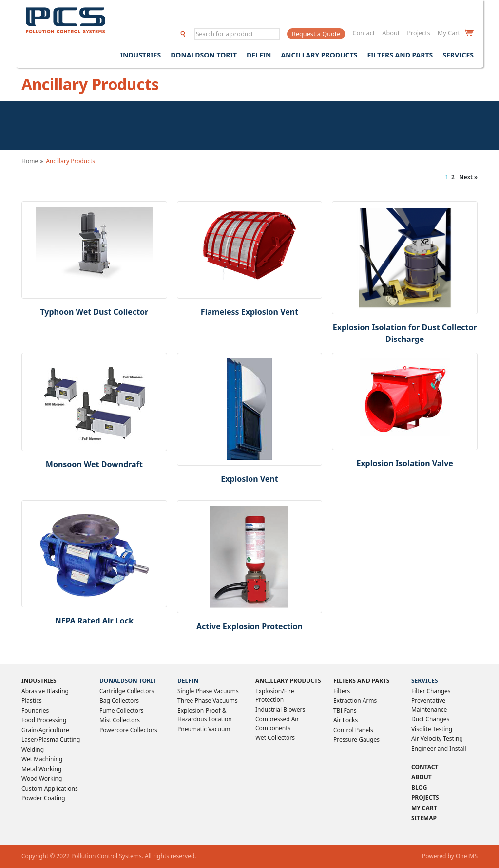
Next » (468, 177)
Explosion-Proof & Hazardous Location (205, 715)
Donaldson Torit (204, 55)
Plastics (32, 701)
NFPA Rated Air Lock (94, 621)
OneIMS (467, 856)
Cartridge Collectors (127, 691)
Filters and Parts (400, 55)
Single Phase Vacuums (208, 691)
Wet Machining (42, 759)
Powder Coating (43, 798)
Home (30, 161)
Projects (419, 33)
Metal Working (41, 769)
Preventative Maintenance (429, 705)
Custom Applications (50, 788)
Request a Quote (316, 34)
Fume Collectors (122, 710)
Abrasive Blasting (45, 691)
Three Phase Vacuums (208, 701)
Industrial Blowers (280, 709)
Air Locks (345, 720)
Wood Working (42, 779)
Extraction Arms (355, 701)
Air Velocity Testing (437, 739)
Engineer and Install (439, 748)
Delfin (259, 55)
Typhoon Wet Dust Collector (94, 312)
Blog (419, 787)
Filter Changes (431, 691)
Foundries (35, 710)
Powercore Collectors (128, 730)
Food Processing (44, 720)
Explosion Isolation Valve (404, 463)
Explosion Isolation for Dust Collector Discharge (405, 333)
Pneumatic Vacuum (204, 729)
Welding (33, 749)
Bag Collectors (119, 701)
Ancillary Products (319, 55)
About (391, 33)
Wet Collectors (275, 738)
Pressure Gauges (356, 740)
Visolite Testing (432, 729)
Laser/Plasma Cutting (51, 740)
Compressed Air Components (277, 724)
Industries (140, 55)
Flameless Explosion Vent (249, 312)
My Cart (456, 33)
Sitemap (424, 818)
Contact (364, 33)
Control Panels (353, 730)
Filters (342, 691)
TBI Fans (345, 710)
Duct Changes (430, 719)
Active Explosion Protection (249, 626)
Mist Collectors (120, 720)
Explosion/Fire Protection (275, 695)
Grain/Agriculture (45, 730)
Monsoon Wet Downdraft (94, 464)
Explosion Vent (249, 479)
